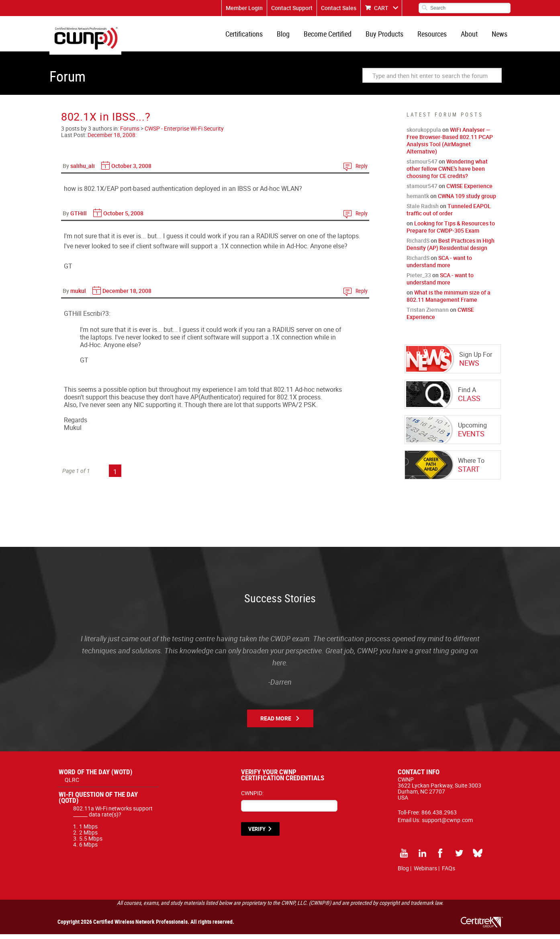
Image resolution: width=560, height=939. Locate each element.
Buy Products (390, 36)
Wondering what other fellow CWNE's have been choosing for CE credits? (447, 173)
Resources (436, 36)
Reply (362, 171)
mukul (78, 296)
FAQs (449, 873)
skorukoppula (424, 134)
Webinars (425, 873)
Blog (292, 36)
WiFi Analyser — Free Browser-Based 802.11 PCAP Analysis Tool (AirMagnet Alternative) (450, 145)
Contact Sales (339, 8)
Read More (276, 723)
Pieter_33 (419, 280)
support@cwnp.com (447, 825)
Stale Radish (423, 211)
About (472, 36)
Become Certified (335, 36)
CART (381, 8)
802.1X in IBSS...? (106, 121)
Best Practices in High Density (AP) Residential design (451, 249)
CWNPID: (252, 798)
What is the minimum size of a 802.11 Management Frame (449, 301)
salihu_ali (83, 171)
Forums (130, 133)
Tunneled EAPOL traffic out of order (449, 214)
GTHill (79, 218)
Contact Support (292, 8)
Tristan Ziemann (428, 314)
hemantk (418, 201)
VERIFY (257, 834)
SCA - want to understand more (439, 266)
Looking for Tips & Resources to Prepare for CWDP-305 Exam (451, 232)
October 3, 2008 (131, 171)
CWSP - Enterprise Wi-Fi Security (184, 133)
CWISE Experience (469, 191)
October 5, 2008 (123, 218)
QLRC (72, 785)
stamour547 (422, 166)
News (500, 36)
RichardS (418, 245)
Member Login (244, 8)
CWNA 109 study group (467, 201)
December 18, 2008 (111, 140)
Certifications (254, 36)
